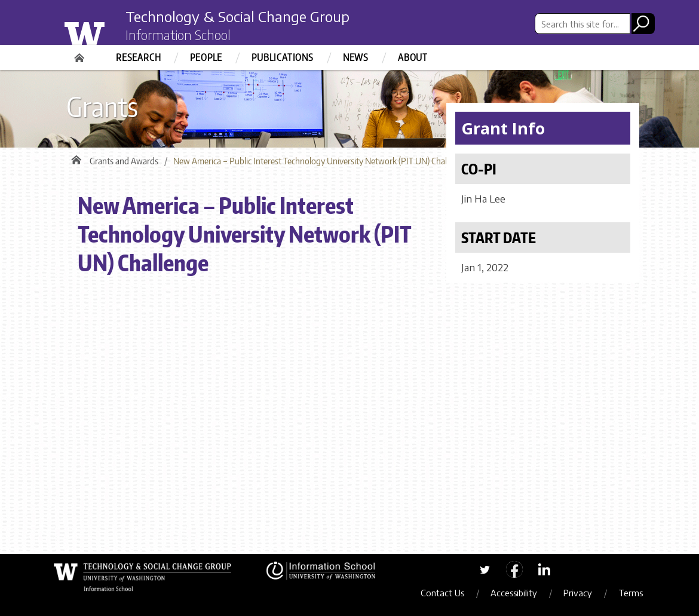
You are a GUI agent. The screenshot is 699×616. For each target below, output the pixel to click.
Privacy (578, 593)
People (206, 57)
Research (138, 57)
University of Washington (108, 32)
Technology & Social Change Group (237, 16)
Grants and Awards (124, 161)
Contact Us (442, 593)
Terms (631, 593)
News (356, 57)
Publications (283, 57)
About (413, 57)
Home (81, 54)
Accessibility (514, 593)
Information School (178, 35)
